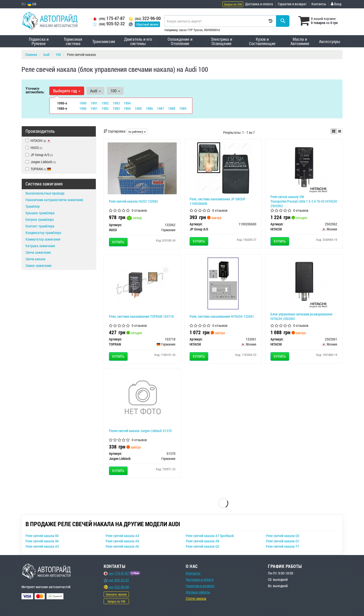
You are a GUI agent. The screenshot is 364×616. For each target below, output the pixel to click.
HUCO (34, 148)
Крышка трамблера (40, 213)
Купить (118, 242)
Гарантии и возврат (200, 586)
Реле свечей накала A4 (122, 536)
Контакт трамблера (40, 226)
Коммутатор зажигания (43, 239)
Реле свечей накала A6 (122, 546)
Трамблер (33, 206)
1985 (138, 108)
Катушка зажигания (40, 246)
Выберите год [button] (67, 91)
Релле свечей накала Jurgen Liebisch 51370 (140, 431)
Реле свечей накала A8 (202, 541)
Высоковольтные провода (45, 193)
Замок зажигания (39, 265)
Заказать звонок (116, 594)
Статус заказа (196, 598)
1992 (105, 103)
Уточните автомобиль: (35, 90)
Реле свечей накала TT (282, 546)
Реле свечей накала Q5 (283, 536)
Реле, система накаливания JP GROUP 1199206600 (218, 201)
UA (32, 4)
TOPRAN (38, 169)
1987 (161, 108)
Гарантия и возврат (292, 4)
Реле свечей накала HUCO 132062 (133, 201)
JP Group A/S (39, 155)
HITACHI (38, 141)
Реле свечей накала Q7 (283, 541)
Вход (336, 4)
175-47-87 (109, 18)
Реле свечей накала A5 (122, 541)
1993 (116, 103)
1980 (83, 108)
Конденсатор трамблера (43, 233)
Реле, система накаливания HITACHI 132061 (222, 316)
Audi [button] (95, 91)
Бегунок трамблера (40, 219)
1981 (94, 108)
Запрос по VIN (233, 4)
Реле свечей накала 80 (42, 536)
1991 (94, 103)
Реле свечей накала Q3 (202, 546)
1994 (127, 103)
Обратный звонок (147, 24)
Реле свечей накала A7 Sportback (210, 536)
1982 (105, 108)
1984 (127, 108)
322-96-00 (145, 18)
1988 (172, 108)
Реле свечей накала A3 (42, 546)
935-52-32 (109, 24)
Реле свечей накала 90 (42, 541)
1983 (116, 108)
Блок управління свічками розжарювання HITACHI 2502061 (301, 316)
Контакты (319, 4)
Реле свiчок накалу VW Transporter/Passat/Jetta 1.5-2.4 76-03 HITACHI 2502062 (304, 201)
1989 (183, 108)
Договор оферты (198, 592)
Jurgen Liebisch (41, 162)
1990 (83, 103)
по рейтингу (137, 132)
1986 (149, 108)
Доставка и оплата (259, 4)
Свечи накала (36, 259)
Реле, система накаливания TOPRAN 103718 (141, 316)
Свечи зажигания (38, 252)
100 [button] (115, 91)
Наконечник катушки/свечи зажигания (54, 200)
